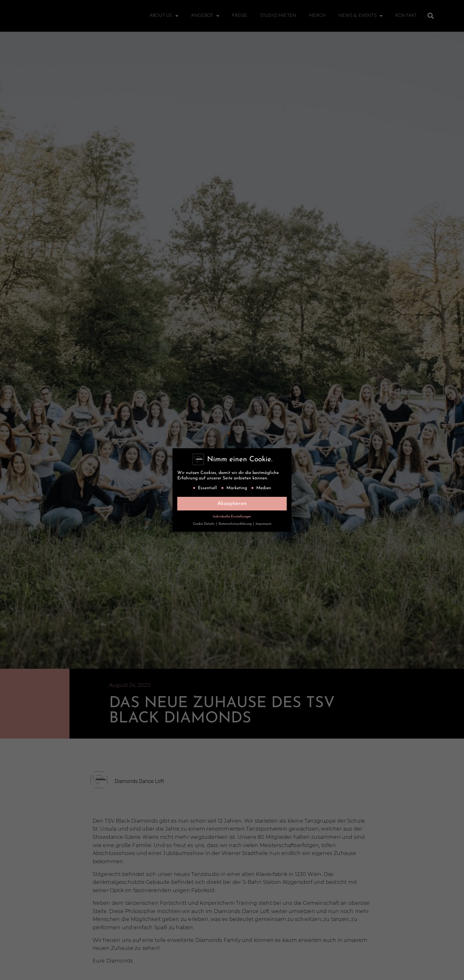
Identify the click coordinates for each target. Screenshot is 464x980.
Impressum (264, 524)
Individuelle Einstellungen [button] (232, 517)
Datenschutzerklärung (235, 524)
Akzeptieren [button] (232, 504)
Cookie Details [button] (204, 524)
